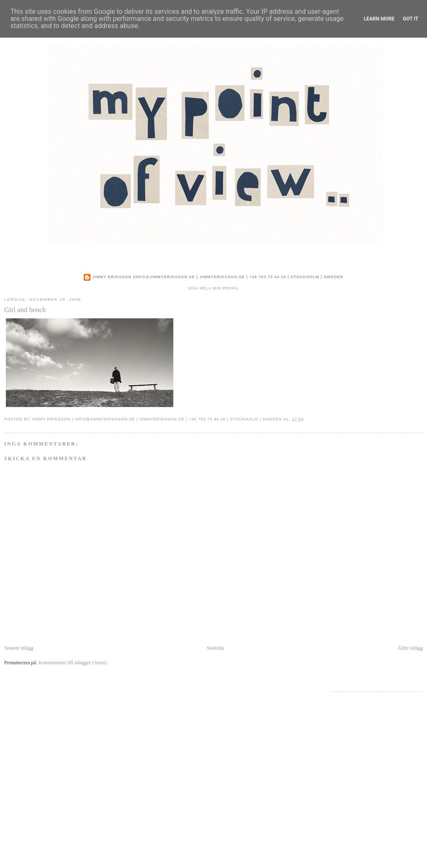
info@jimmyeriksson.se (165, 277)
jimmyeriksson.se (222, 277)
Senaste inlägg (19, 648)
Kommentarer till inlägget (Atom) (73, 663)
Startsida (216, 648)
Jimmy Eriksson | (113, 277)
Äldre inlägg (410, 648)
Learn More (379, 19)
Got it (410, 19)
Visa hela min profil (213, 288)
